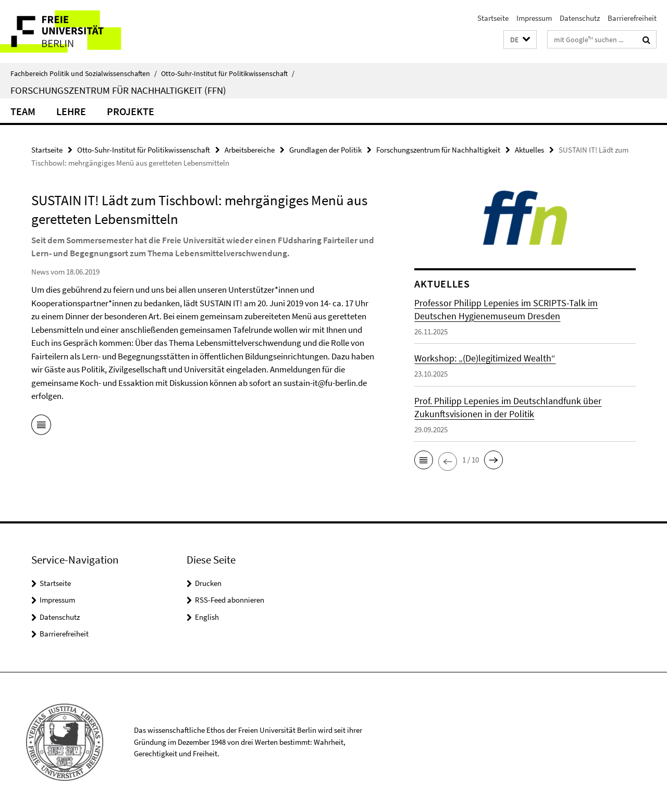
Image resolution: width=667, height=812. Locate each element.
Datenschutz (580, 18)
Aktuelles (529, 150)
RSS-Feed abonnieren (230, 600)
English (207, 617)
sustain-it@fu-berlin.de (325, 383)
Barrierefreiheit (632, 18)
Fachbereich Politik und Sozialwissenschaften (84, 73)
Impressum (534, 18)
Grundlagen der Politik (325, 150)
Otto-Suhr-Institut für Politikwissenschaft (228, 73)
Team (23, 111)
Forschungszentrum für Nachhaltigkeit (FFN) (118, 90)
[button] (520, 40)
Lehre (71, 111)
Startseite (493, 18)
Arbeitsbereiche (250, 150)
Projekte (131, 111)
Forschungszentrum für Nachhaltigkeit (438, 150)
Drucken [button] (208, 583)
